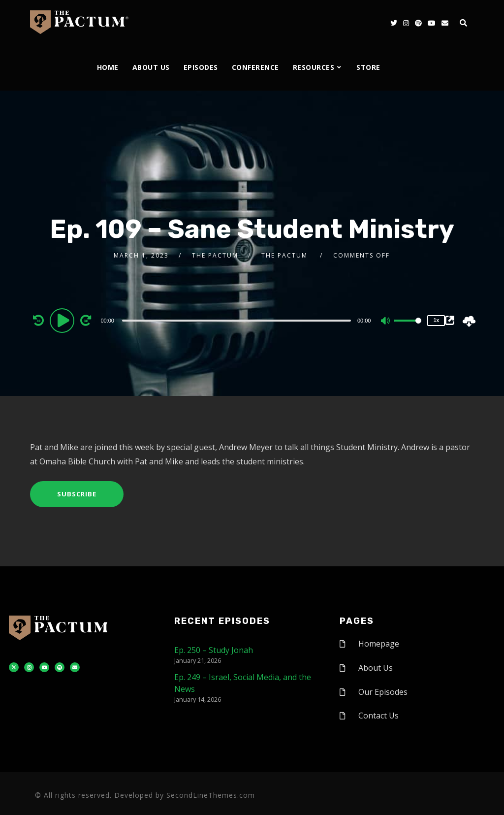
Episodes (201, 67)
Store (368, 67)
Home (108, 67)
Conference (255, 67)
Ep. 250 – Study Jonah (214, 650)
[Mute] (386, 322)
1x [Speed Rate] (436, 320)
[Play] (63, 320)
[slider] (236, 321)
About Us (151, 67)
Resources (314, 67)
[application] (237, 320)
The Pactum (215, 255)
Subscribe (77, 494)
